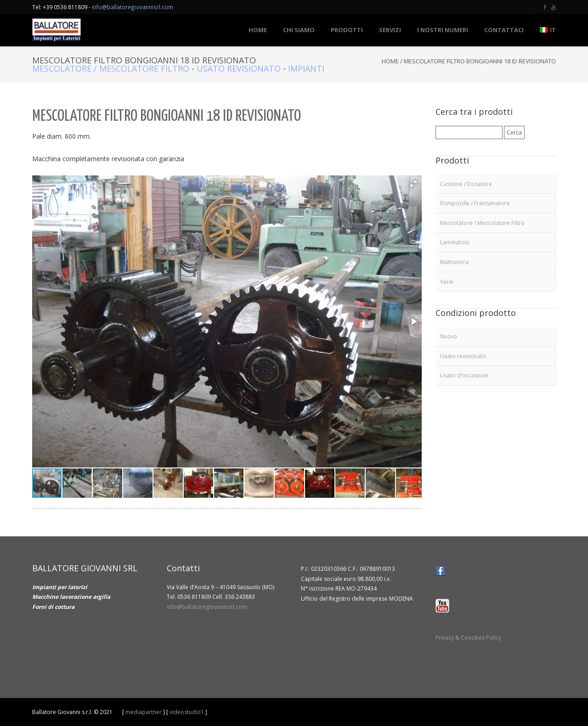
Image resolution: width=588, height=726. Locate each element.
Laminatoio (455, 242)
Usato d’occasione (464, 375)
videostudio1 (187, 712)
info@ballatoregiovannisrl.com (133, 7)
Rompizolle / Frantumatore (475, 203)
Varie (447, 282)
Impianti (306, 68)
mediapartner (144, 712)
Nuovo (449, 336)
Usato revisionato (239, 68)
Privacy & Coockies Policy (468, 638)
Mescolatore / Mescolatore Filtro (111, 68)
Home (390, 61)
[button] (413, 184)
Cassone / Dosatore (466, 184)
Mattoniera (454, 262)
